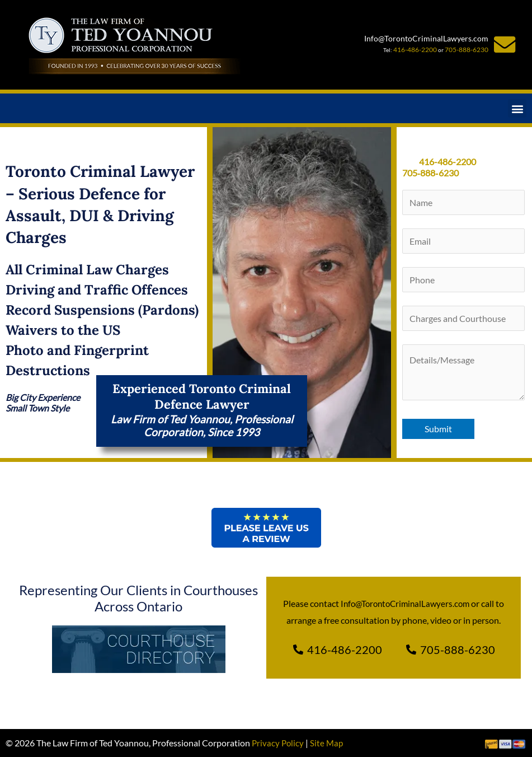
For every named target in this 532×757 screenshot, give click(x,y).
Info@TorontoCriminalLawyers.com (425, 39)
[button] (517, 108)
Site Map (329, 743)
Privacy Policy (279, 743)
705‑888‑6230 (430, 173)
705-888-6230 (463, 49)
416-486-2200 (418, 49)
